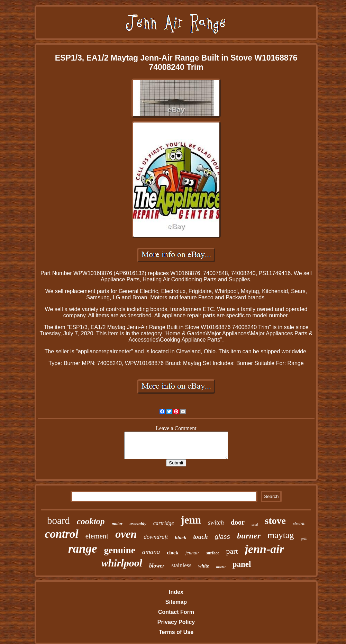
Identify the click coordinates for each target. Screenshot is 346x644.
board (58, 520)
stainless (181, 565)
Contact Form (176, 612)
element (97, 536)
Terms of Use (176, 632)
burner (249, 536)
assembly (138, 523)
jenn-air (265, 549)
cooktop (91, 521)
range (83, 549)
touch (201, 537)
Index (176, 592)
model (221, 567)
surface (213, 553)
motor (117, 523)
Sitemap (176, 602)
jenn (191, 520)
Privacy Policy (176, 622)
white (204, 566)
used (255, 524)
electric (299, 524)
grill (304, 538)
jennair (192, 553)
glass (222, 537)
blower (157, 566)
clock (172, 553)
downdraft (156, 537)
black (180, 537)
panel (242, 564)
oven (126, 534)
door (238, 522)
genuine (120, 550)
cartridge (164, 523)
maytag (281, 535)
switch (216, 523)
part (232, 551)
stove (275, 521)
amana (151, 552)
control (62, 534)
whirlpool (122, 563)
